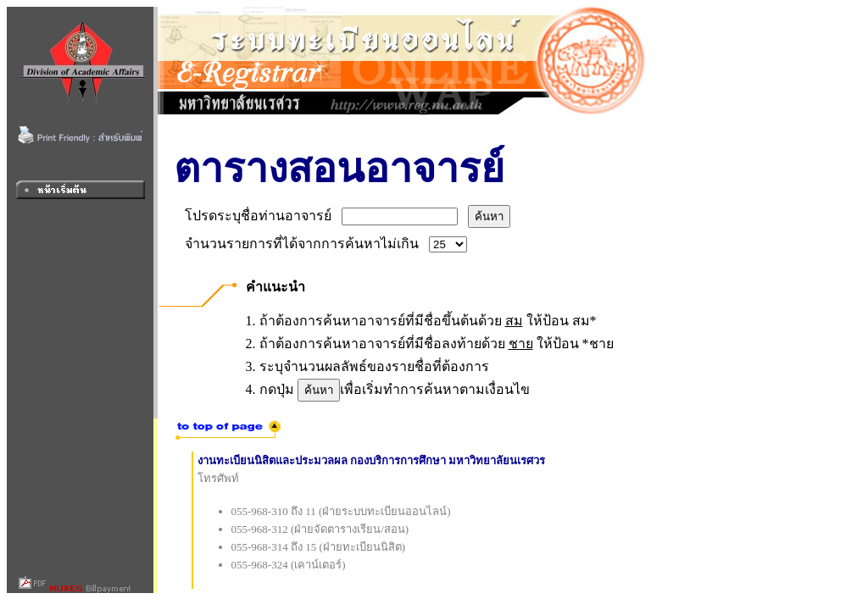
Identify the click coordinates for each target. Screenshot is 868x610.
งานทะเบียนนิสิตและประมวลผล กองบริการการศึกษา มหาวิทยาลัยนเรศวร (372, 460)
